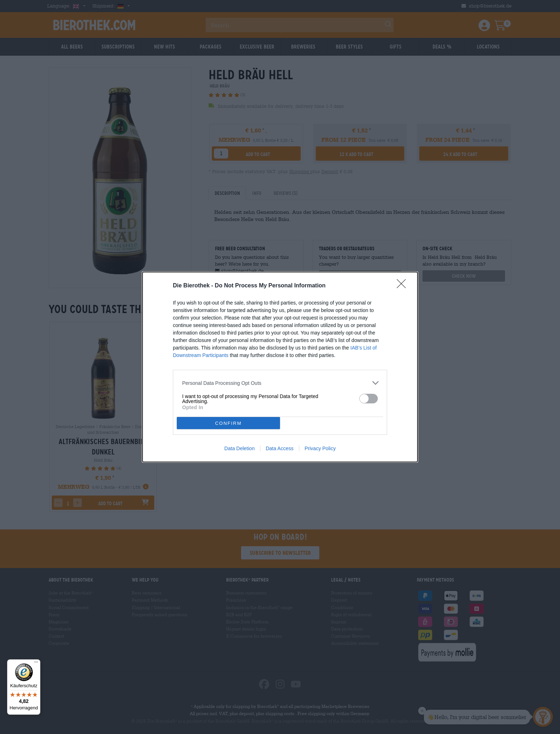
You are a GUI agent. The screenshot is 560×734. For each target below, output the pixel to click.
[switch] (369, 399)
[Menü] (36, 664)
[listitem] (280, 383)
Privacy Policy (320, 448)
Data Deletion (239, 448)
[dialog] (280, 367)
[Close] (404, 286)
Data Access (280, 448)
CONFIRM (228, 423)
